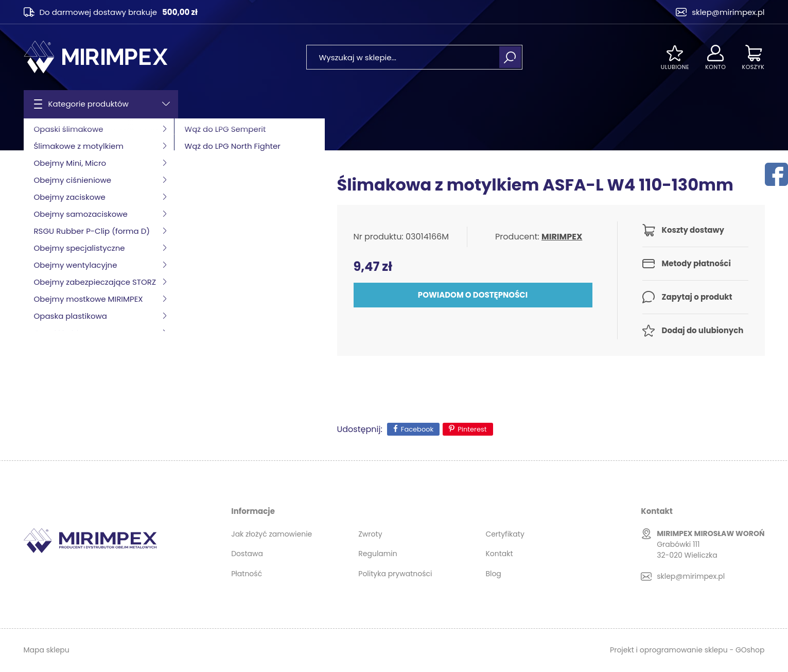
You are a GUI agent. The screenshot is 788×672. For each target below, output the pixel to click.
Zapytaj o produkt (697, 297)
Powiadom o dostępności (473, 295)
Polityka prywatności (395, 574)
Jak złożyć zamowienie (272, 534)
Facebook (417, 429)
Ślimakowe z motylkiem (128, 134)
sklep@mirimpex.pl (728, 12)
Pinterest (472, 429)
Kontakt (499, 554)
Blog (493, 574)
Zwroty (370, 534)
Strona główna (50, 134)
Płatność (247, 574)
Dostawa (247, 554)
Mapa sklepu (47, 650)
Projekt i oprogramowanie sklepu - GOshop (687, 650)
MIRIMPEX (562, 237)
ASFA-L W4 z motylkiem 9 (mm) (236, 134)
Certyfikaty (505, 534)
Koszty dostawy (693, 230)
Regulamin (378, 554)
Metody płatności (696, 263)
